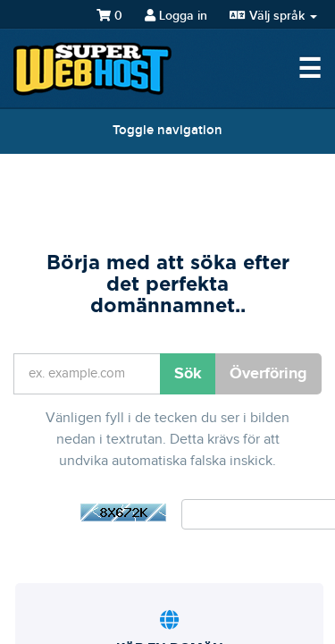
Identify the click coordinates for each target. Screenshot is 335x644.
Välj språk (273, 16)
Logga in (176, 16)
